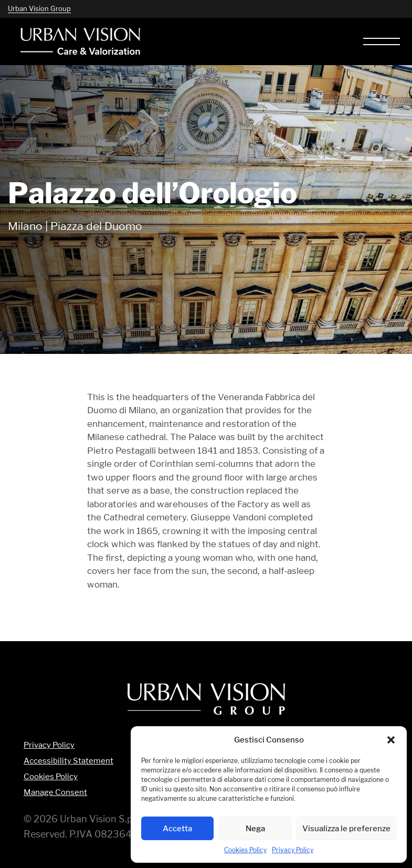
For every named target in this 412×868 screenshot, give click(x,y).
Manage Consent (55, 793)
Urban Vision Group (39, 8)
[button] (391, 740)
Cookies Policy (245, 850)
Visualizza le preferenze (346, 828)
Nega (255, 828)
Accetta (177, 828)
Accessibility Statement (68, 761)
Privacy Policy (293, 850)
